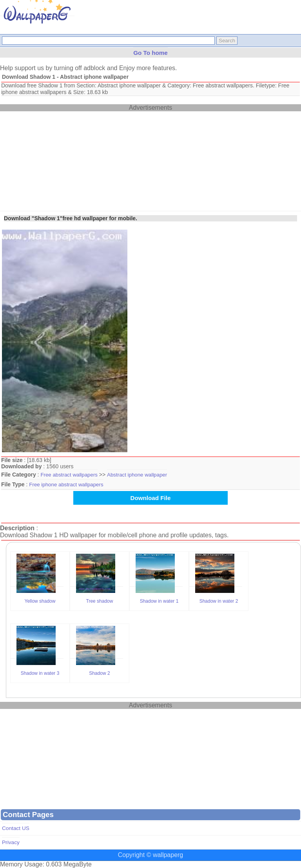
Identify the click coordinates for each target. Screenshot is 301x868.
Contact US (16, 828)
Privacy (11, 842)
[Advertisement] (59, 160)
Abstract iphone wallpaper (137, 475)
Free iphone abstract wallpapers (66, 485)
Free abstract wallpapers (69, 475)
